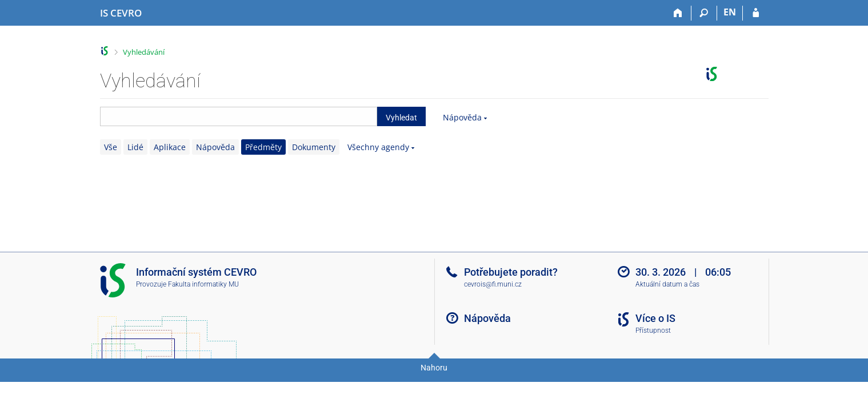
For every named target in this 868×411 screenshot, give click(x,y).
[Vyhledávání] (704, 13)
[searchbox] (239, 116)
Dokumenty (314, 147)
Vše (111, 147)
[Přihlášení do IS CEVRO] (756, 13)
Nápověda (462, 117)
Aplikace (170, 147)
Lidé (135, 147)
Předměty (263, 147)
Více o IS (655, 318)
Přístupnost (653, 331)
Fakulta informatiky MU (203, 284)
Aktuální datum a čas (667, 284)
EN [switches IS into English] (730, 12)
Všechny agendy (378, 147)
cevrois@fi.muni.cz (493, 284)
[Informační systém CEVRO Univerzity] (121, 13)
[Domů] (679, 13)
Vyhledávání (144, 52)
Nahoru (434, 368)
